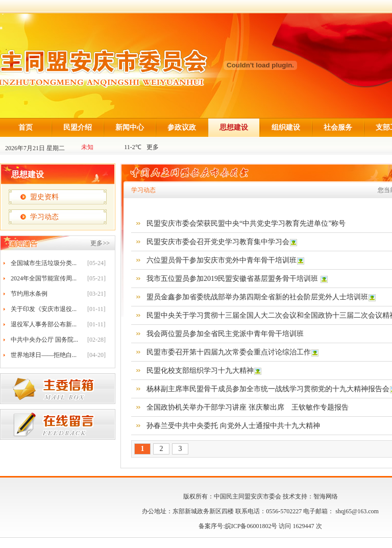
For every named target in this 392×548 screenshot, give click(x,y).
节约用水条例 (29, 294)
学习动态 (44, 217)
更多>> (100, 243)
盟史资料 (44, 197)
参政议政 (182, 127)
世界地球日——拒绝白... (44, 355)
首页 (26, 127)
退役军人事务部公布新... (44, 324)
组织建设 (286, 127)
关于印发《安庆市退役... (44, 309)
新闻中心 (130, 127)
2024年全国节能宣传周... (44, 278)
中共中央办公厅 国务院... (44, 340)
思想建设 (234, 127)
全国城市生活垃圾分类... (44, 263)
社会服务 (338, 127)
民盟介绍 (78, 127)
